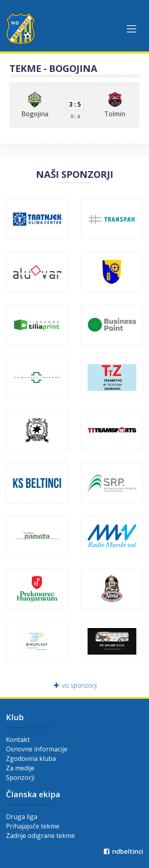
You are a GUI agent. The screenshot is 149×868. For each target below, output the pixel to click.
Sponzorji (20, 777)
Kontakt (18, 740)
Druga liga (22, 817)
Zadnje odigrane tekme (40, 836)
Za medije (20, 768)
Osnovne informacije (37, 749)
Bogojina (35, 114)
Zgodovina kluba (31, 759)
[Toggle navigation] (132, 29)
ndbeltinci (123, 851)
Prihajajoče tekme (33, 826)
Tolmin (115, 114)
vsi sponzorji (75, 685)
